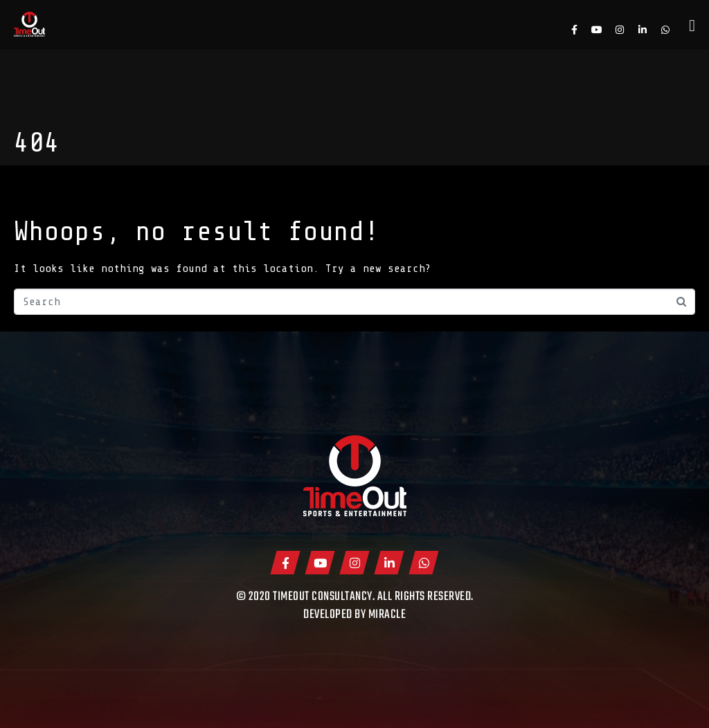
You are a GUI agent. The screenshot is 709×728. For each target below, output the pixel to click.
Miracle (387, 615)
